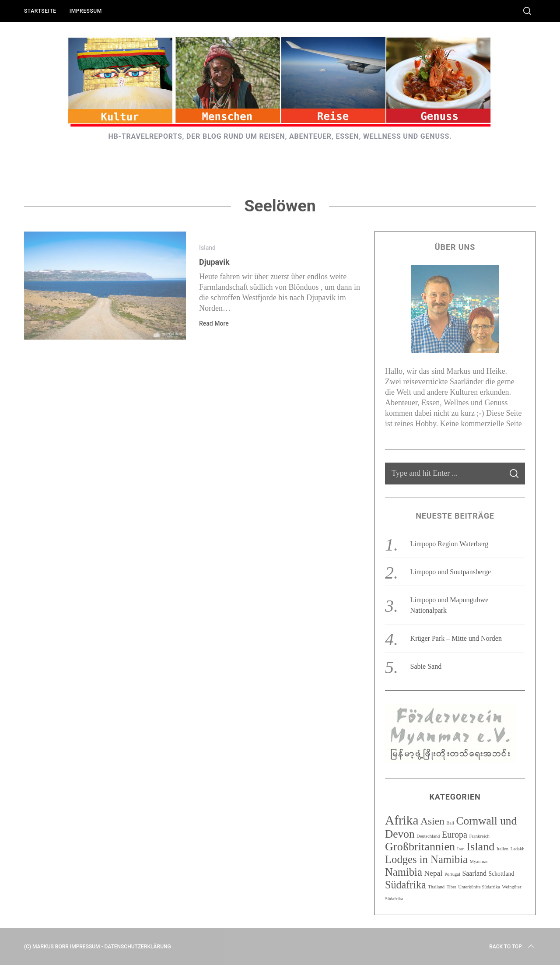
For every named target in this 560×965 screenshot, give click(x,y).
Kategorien (455, 797)
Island (207, 248)
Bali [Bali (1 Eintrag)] (450, 823)
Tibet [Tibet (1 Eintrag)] (451, 887)
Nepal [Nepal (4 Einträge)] (433, 873)
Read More (214, 323)
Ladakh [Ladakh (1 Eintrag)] (518, 849)
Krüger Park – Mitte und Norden (456, 638)
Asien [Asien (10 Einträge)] (432, 821)
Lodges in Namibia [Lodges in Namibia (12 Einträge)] (426, 859)
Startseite (40, 11)
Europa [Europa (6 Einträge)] (455, 835)
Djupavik (214, 262)
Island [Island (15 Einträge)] (480, 847)
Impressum (86, 11)
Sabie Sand (426, 666)
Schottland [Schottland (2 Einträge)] (501, 874)
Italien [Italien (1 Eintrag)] (502, 849)
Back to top (513, 947)
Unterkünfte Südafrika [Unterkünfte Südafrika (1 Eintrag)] (479, 887)
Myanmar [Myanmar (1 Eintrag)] (479, 861)
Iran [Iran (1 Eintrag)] (461, 849)
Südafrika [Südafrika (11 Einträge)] (406, 885)
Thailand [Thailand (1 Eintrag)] (436, 887)
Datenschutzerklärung (138, 947)
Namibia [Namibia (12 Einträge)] (404, 872)
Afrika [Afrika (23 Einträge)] (402, 820)
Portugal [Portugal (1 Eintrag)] (452, 874)
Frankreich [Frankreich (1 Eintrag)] (479, 836)
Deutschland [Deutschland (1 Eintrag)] (428, 836)
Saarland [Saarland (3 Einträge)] (474, 873)
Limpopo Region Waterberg (450, 544)
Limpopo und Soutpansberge (451, 572)
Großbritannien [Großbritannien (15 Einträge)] (420, 847)
